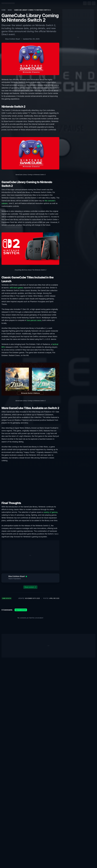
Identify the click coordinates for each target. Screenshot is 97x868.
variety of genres (50, 512)
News (10, 10)
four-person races (34, 320)
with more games (17, 288)
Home (4, 10)
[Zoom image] (30, 153)
